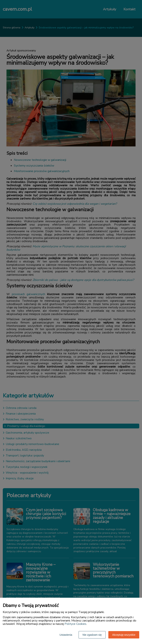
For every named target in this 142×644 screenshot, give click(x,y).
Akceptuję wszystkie (124, 635)
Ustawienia (66, 635)
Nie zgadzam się (92, 635)
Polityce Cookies (75, 624)
